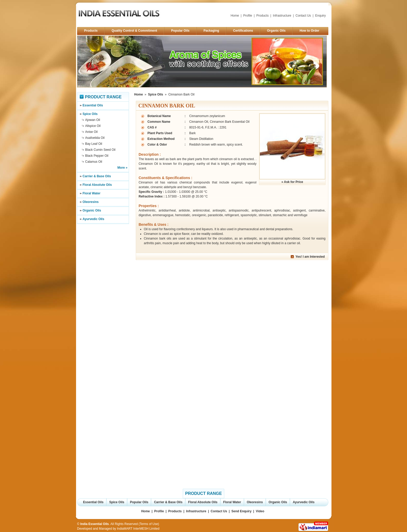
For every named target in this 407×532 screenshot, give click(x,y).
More (121, 168)
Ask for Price (294, 182)
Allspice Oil (93, 126)
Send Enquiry (242, 511)
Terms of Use (149, 524)
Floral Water (91, 193)
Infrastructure (282, 16)
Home (235, 16)
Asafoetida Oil (95, 138)
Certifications (243, 31)
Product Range (103, 97)
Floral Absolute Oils (97, 185)
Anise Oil (91, 132)
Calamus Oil (94, 162)
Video (260, 511)
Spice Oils (90, 114)
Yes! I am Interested (310, 257)
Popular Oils (180, 31)
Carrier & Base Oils (97, 176)
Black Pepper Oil (97, 156)
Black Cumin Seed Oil (100, 150)
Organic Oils (276, 31)
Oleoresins (91, 202)
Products (263, 16)
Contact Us (303, 16)
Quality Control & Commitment (134, 31)
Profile (248, 16)
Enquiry (320, 16)
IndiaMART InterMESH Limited (138, 529)
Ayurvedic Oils (93, 219)
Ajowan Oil (93, 120)
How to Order (309, 31)
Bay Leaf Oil (94, 144)
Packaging (211, 31)
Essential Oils (93, 105)
